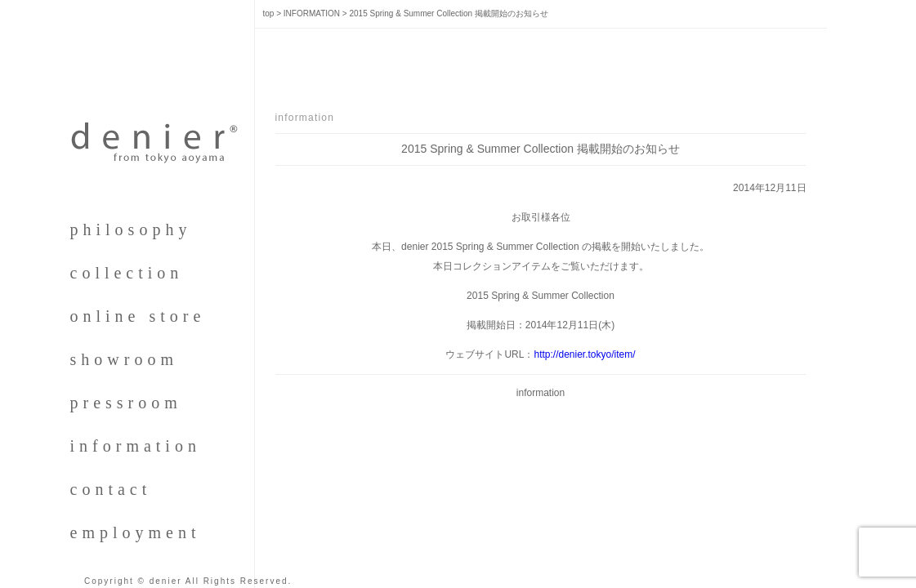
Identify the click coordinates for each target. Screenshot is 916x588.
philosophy (131, 229)
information (136, 446)
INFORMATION (312, 13)
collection (127, 273)
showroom (124, 359)
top (269, 13)
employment (136, 532)
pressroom (126, 403)
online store (138, 316)
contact (111, 489)
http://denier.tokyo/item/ (584, 354)
